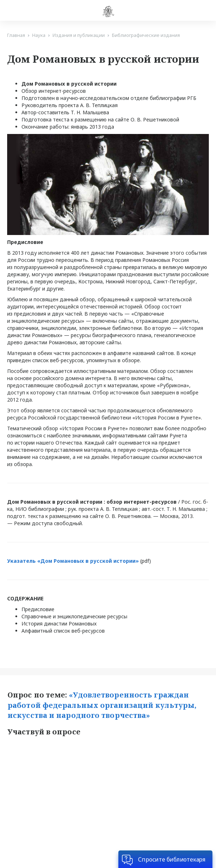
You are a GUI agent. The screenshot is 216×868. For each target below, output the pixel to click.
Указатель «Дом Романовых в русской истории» (74, 561)
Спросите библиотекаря (172, 859)
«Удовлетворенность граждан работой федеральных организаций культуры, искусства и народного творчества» (103, 705)
